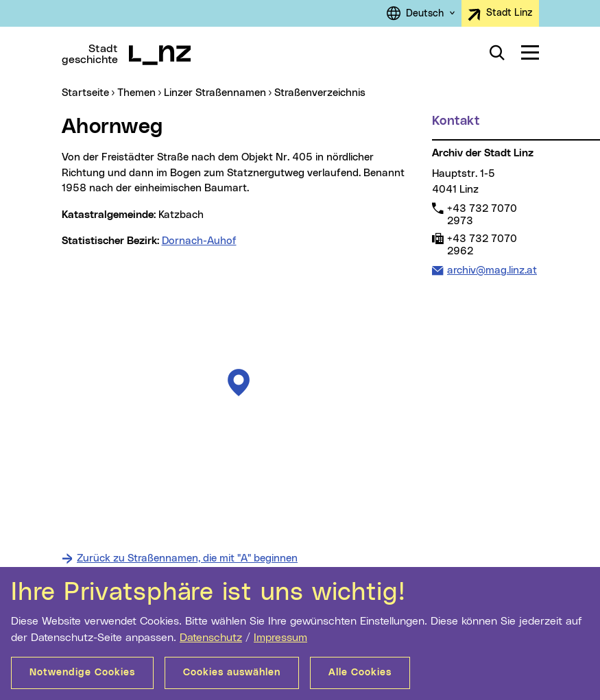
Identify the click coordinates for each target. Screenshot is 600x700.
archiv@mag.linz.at (492, 269)
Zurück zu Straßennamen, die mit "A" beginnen (187, 558)
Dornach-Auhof (199, 241)
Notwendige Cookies (82, 673)
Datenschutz (211, 638)
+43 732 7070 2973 (482, 215)
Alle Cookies (360, 673)
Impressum (280, 638)
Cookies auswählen (232, 673)
